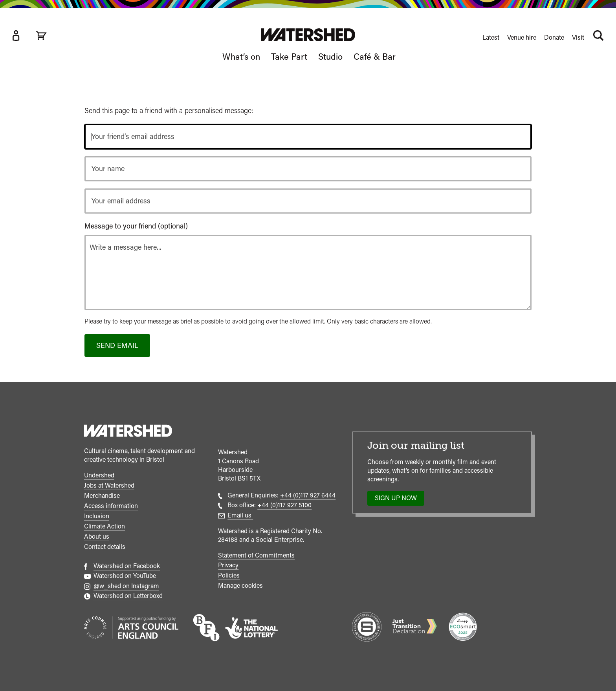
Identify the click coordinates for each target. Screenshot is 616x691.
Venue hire (522, 37)
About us (97, 537)
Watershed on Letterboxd (128, 596)
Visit (578, 37)
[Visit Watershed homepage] (308, 35)
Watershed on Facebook (127, 566)
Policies (229, 575)
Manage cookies (240, 586)
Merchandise (102, 496)
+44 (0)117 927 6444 (308, 495)
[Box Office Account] (16, 36)
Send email (117, 345)
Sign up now (398, 500)
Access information (111, 506)
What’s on (241, 57)
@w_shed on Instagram (126, 586)
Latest (491, 37)
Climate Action (104, 526)
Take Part (289, 57)
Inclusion (97, 516)
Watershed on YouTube (125, 576)
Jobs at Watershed (109, 485)
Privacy (228, 565)
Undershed (99, 475)
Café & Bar (375, 57)
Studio (330, 57)
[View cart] (41, 36)
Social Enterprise (279, 540)
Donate (554, 37)
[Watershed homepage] (128, 432)
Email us (240, 515)
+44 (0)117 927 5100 (284, 505)
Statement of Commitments (256, 555)
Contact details (105, 547)
